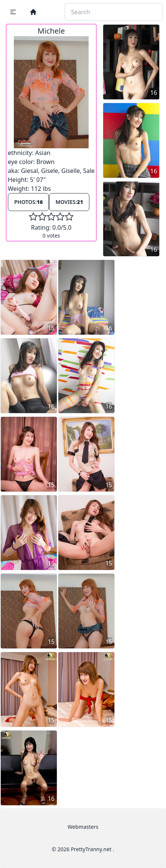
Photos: (28, 202)
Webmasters (83, 827)
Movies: (69, 202)
